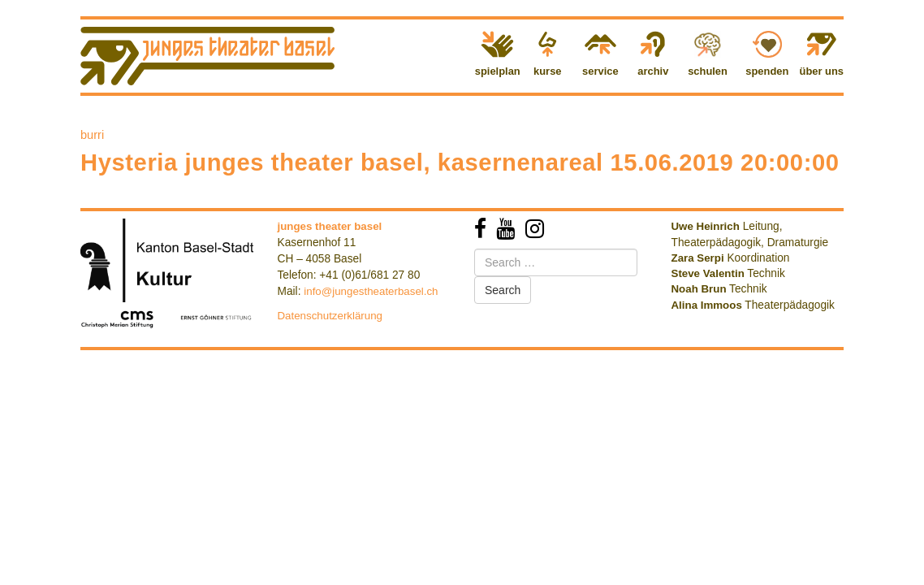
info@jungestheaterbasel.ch (371, 291)
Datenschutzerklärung (330, 316)
